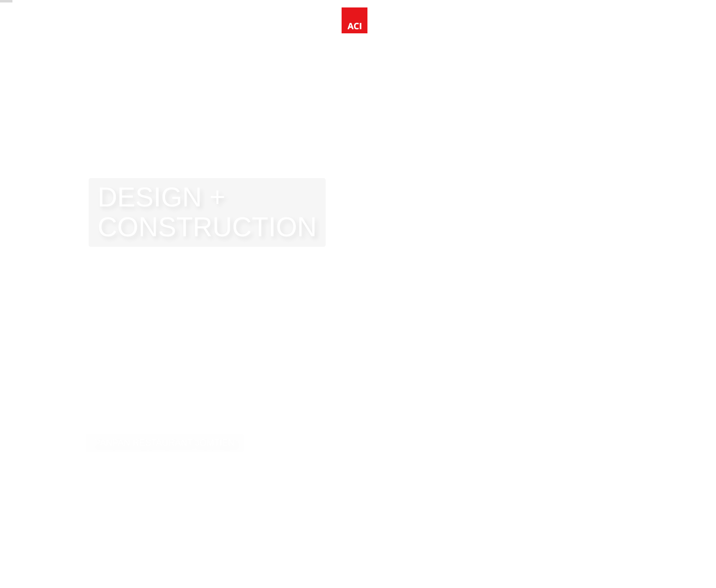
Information (201, 25)
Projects (136, 25)
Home (93, 25)
